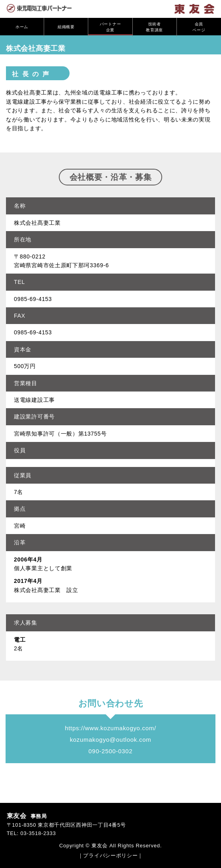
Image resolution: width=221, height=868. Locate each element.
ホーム (22, 27)
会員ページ (199, 27)
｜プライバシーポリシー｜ (111, 855)
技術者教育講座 (154, 27)
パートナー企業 (111, 27)
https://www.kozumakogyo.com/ (111, 728)
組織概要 (66, 27)
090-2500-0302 (111, 751)
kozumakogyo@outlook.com (111, 740)
